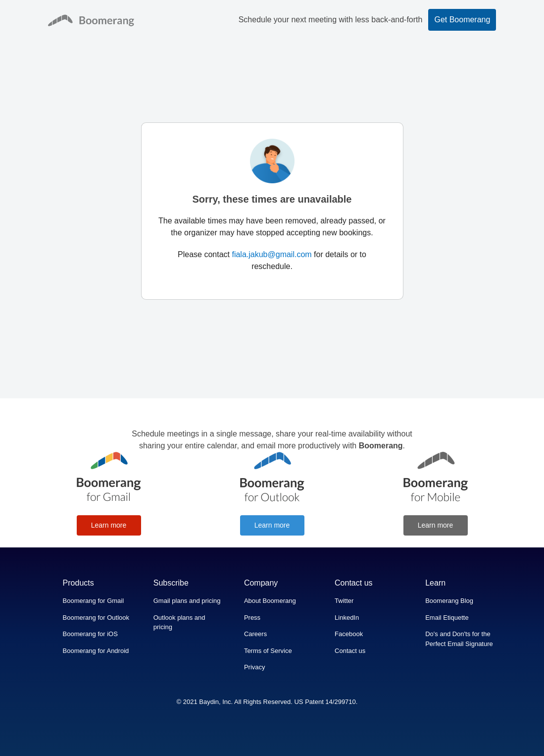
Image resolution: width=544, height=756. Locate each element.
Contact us (350, 651)
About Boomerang (270, 601)
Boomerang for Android (96, 651)
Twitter (344, 601)
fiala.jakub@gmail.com (272, 254)
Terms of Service (268, 651)
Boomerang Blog (449, 601)
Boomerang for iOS (90, 634)
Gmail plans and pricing (187, 601)
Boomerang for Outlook (96, 618)
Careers (255, 634)
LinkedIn (347, 618)
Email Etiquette (447, 618)
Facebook (349, 634)
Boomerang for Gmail (94, 601)
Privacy (255, 667)
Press (252, 618)
